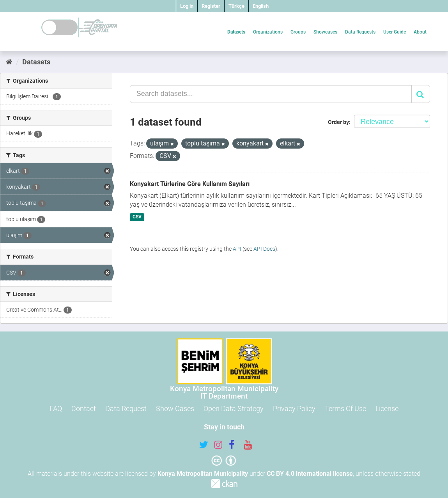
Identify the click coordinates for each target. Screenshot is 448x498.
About (420, 32)
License (387, 409)
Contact (84, 409)
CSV (137, 217)
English (261, 6)
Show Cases (175, 409)
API (237, 249)
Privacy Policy (294, 409)
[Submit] (421, 94)
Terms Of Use (345, 409)
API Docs (264, 249)
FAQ (56, 409)
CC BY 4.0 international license (310, 474)
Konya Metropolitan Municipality (203, 474)
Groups (298, 32)
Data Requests (360, 32)
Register (211, 6)
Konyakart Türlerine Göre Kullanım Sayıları (190, 184)
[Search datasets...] (271, 94)
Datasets (236, 32)
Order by (338, 122)
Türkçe (236, 6)
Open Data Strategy (234, 409)
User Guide (395, 32)
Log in (187, 6)
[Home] (9, 62)
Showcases (325, 32)
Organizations (268, 32)
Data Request (126, 409)
